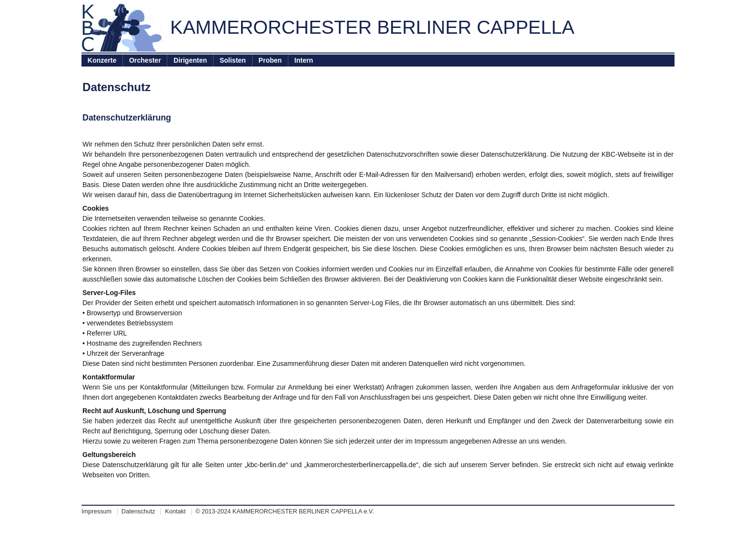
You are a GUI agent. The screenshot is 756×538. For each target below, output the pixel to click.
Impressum (96, 511)
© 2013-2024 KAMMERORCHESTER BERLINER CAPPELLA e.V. (285, 511)
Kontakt (175, 511)
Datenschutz (138, 511)
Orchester (145, 60)
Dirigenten (190, 60)
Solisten (232, 60)
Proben (270, 60)
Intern (304, 60)
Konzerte (102, 60)
